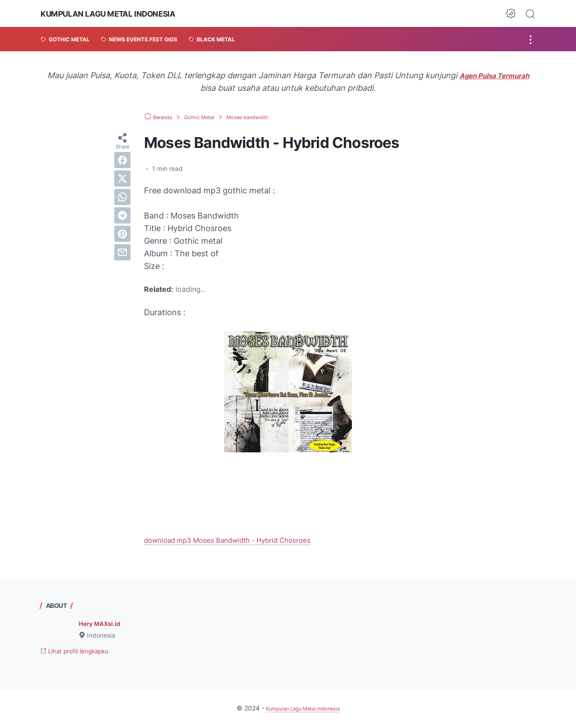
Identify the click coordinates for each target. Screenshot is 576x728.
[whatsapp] (122, 197)
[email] (122, 252)
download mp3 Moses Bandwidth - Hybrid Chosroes (244, 540)
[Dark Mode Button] (511, 13)
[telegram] (122, 215)
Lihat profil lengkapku (82, 652)
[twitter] (122, 179)
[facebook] (122, 160)
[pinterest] (122, 234)
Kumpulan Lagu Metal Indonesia (94, 13)
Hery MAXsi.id (104, 623)
